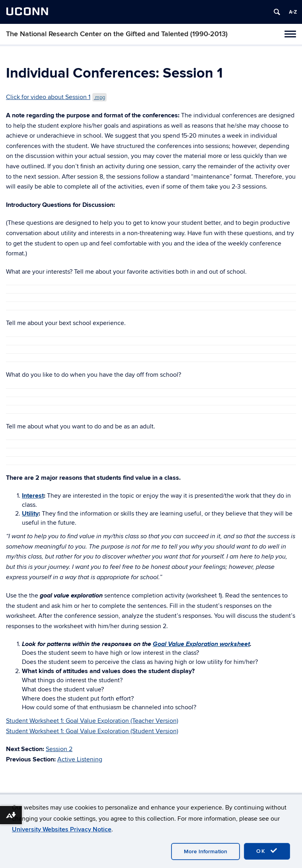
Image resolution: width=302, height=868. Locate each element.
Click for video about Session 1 (56, 97)
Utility (30, 514)
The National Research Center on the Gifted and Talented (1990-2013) (117, 34)
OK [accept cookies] (267, 851)
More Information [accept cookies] (206, 851)
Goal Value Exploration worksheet (201, 644)
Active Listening (80, 759)
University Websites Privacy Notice (62, 829)
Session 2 (59, 749)
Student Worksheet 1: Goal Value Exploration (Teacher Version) (92, 721)
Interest (33, 496)
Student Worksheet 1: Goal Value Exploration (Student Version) (92, 731)
